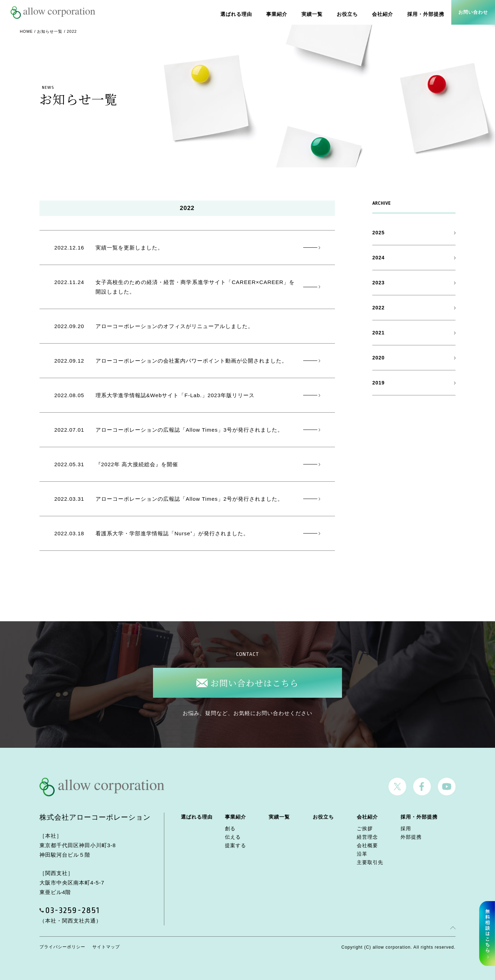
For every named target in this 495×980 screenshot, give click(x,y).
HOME (26, 31)
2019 (378, 383)
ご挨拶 (365, 828)
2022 (378, 308)
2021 (378, 333)
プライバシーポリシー (62, 947)
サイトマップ (106, 947)
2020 (378, 358)
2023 (378, 283)
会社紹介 (386, 12)
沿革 (362, 854)
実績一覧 (318, 12)
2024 (378, 258)
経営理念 (367, 837)
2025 (378, 233)
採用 (406, 828)
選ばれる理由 (245, 12)
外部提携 (411, 837)
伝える (233, 837)
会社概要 (367, 845)
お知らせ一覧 (50, 31)
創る (230, 828)
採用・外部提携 (427, 12)
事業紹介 (284, 12)
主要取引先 (370, 862)
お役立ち (352, 12)
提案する (236, 845)
